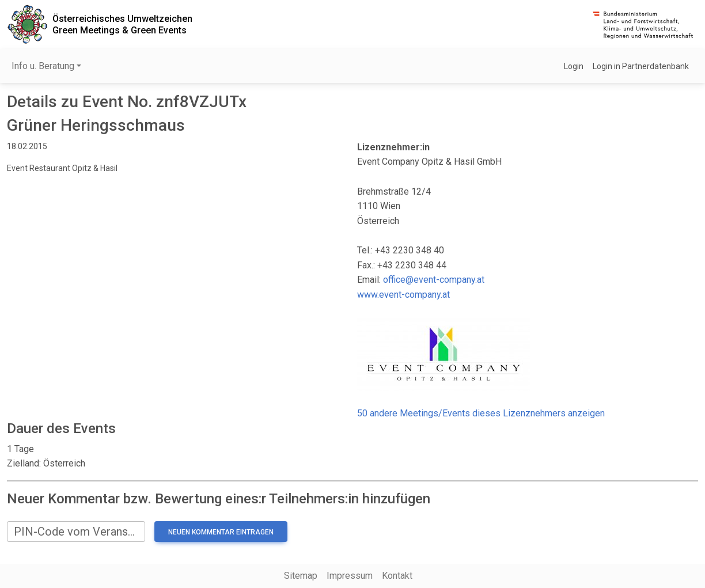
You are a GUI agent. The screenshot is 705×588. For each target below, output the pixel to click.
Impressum (350, 576)
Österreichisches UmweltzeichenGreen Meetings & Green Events (122, 24)
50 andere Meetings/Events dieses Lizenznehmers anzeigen (481, 413)
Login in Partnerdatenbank (641, 66)
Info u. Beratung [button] (43, 66)
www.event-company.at (403, 295)
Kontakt (397, 576)
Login (574, 66)
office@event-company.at (434, 280)
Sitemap (301, 576)
